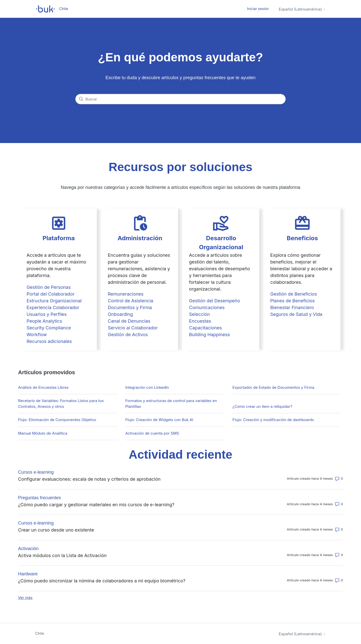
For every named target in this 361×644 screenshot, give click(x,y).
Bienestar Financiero (292, 307)
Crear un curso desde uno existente (56, 530)
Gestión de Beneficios (294, 294)
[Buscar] (180, 99)
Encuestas (200, 321)
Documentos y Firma (130, 307)
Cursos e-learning (36, 472)
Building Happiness (209, 335)
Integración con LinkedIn (147, 387)
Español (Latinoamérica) (302, 9)
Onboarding (120, 314)
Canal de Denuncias (129, 321)
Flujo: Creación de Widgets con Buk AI (159, 420)
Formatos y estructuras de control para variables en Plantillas (171, 404)
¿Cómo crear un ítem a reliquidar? (262, 406)
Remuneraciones (126, 294)
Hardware (28, 574)
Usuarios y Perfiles (47, 314)
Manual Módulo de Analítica (43, 433)
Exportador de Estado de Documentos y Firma (273, 387)
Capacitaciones (205, 328)
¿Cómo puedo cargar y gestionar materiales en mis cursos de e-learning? (96, 505)
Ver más (25, 598)
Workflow (37, 335)
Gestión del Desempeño (214, 301)
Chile (40, 633)
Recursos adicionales (49, 341)
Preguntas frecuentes (39, 498)
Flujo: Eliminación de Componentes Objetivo (57, 420)
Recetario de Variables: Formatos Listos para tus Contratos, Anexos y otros (61, 404)
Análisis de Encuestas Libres (43, 387)
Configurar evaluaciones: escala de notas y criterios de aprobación (89, 479)
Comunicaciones (207, 307)
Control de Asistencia (130, 301)
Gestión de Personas (49, 287)
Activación (28, 549)
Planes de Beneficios (293, 301)
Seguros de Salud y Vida (296, 314)
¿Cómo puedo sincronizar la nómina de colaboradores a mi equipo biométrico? (102, 581)
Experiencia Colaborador (53, 307)
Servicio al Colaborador (133, 328)
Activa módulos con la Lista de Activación (62, 555)
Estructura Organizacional (54, 301)
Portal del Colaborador (51, 294)
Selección (199, 314)
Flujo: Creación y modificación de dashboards (273, 420)
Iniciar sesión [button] (258, 9)
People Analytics (44, 321)
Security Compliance (49, 328)
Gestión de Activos (128, 335)
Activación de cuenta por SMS (152, 433)
